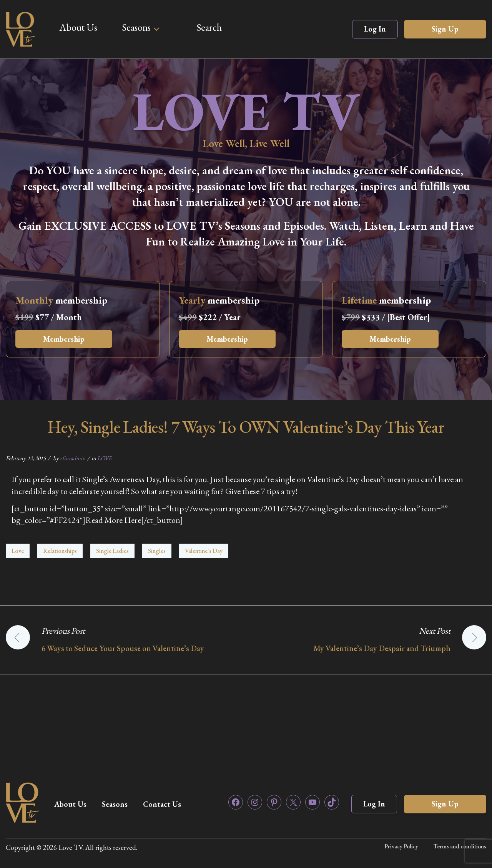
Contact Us (162, 804)
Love (18, 551)
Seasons (136, 27)
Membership (64, 339)
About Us (78, 27)
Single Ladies (112, 551)
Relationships (60, 551)
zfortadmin (73, 458)
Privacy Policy (401, 846)
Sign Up (445, 29)
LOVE (104, 458)
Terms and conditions (460, 846)
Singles (157, 551)
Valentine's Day (204, 551)
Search (209, 27)
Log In (375, 29)
